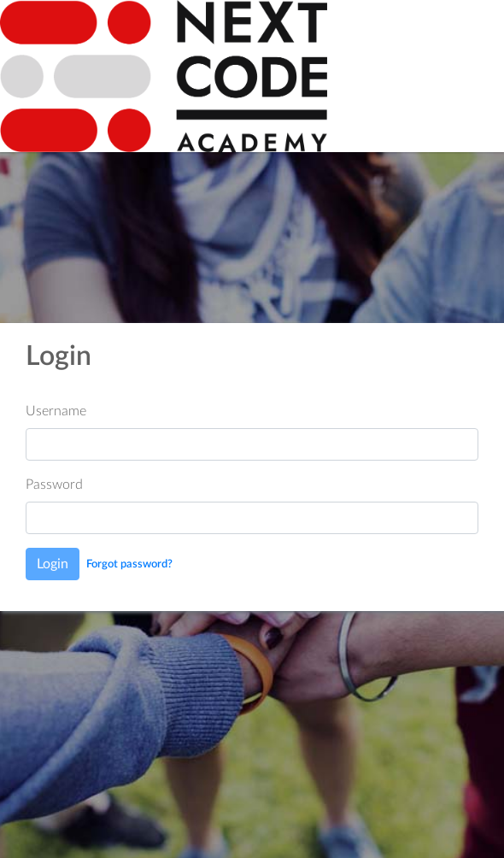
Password (54, 485)
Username (56, 411)
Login (53, 564)
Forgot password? (129, 564)
